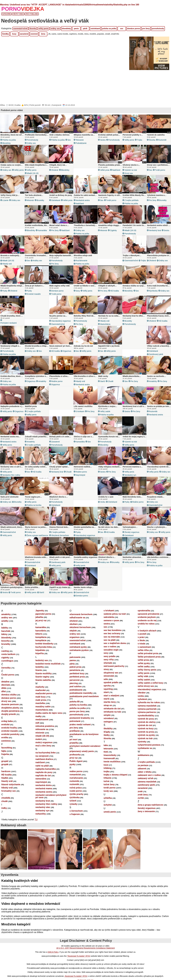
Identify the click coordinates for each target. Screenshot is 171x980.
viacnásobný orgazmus (61, 323)
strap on (108, 713)
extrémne (6, 749)
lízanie (5, 201)
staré (106, 700)
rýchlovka (153, 293)
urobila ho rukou (146, 632)
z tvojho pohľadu (132, 201)
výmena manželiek (147, 714)
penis (76, 29)
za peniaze (143, 773)
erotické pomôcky (10, 742)
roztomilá (153, 415)
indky (4, 816)
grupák (5, 772)
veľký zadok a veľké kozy (150, 691)
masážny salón (43, 715)
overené (34, 34)
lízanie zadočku (43, 688)
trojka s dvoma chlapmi (116, 783)
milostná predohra (45, 734)
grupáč (5, 769)
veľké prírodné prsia (148, 661)
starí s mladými (111, 704)
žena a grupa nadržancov (38, 542)
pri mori (73, 748)
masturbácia (105, 327)
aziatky (5, 629)
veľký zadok (105, 415)
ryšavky (73, 812)
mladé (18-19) (33, 173)
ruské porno (76, 799)
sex (122, 29)
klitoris (39, 642)
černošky (6, 676)
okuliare (74, 632)
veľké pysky (144, 671)
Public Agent (76, 769)
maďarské (40, 698)
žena (43, 34)
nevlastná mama (44, 797)
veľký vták (143, 684)
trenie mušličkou (112, 770)
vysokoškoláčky (146, 724)
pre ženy (146, 29)
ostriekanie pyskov (79, 658)
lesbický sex (42, 668)
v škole (141, 648)
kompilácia (41, 645)
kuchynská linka (44, 655)
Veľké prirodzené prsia (149, 665)
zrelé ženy (143, 803)
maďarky (40, 695)
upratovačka (144, 619)
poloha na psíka (109, 29)
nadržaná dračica (44, 767)
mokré (39, 747)
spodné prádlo (111, 690)
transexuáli (109, 766)
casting (5, 659)
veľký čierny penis (147, 678)
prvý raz (74, 766)
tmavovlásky (110, 763)
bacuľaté (6, 639)
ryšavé (73, 809)
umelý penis (110, 820)
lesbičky (40, 675)
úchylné (108, 813)
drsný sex (129, 173)
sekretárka (109, 625)
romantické (75, 783)
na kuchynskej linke (45, 761)
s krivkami (80, 415)
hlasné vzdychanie (11, 793)
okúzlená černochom (60, 542)
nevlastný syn (130, 481)
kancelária (41, 639)
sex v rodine (110, 655)
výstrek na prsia (146, 740)
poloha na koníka (34, 511)
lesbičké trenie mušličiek (48, 672)
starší (103, 385)
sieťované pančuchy (114, 674)
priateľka (74, 751)
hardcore (6, 779)
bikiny (4, 642)
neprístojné (81, 481)
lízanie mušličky (44, 682)
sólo (106, 687)
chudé (111, 385)
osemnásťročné (20, 29)
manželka (40, 711)
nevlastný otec (43, 815)
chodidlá (6, 806)
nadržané (116, 170)
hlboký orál (7, 796)
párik (85, 29)
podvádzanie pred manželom (84, 704)
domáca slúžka (9, 703)
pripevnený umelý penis (82, 759)
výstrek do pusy (146, 727)
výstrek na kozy (146, 737)
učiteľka (108, 806)
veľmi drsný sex (146, 694)
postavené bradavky (80, 726)
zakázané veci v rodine (149, 783)
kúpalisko (40, 658)
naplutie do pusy (44, 780)
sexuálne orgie (111, 658)
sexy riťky (109, 668)
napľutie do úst (43, 784)
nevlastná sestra (83, 201)
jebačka (39, 625)
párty (72, 672)
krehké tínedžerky (44, 652)
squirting (108, 697)
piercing (74, 691)
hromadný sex (9, 799)
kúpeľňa (40, 661)
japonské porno (43, 622)
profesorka (75, 763)
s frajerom (75, 822)
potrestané (75, 729)
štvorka (33, 29)
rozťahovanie (82, 262)
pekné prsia (75, 675)
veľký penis (43, 29)
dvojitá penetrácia (10, 719)
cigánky (113, 231)
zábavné (142, 777)
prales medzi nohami (80, 733)
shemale (108, 671)
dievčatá (6, 693)
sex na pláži (110, 648)
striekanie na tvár (112, 720)
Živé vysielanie (32, 14)
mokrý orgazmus (44, 750)
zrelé (140, 799)
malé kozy (40, 705)
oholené (55, 170)
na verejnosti (42, 764)
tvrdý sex (108, 799)
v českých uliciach (147, 639)
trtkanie (108, 786)
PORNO (23, 9)
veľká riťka (143, 658)
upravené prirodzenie (149, 622)
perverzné (75, 688)
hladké (5, 786)
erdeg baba (7, 729)
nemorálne (41, 787)
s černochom (76, 819)
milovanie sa (42, 737)
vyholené (142, 707)
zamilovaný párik (156, 357)
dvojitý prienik (9, 722)
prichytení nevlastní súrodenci (9, 327)
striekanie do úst (112, 717)
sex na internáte (112, 645)
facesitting (7, 756)
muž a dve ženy (43, 754)
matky (38, 724)
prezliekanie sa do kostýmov (84, 742)
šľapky (107, 740)
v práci (141, 645)
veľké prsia (105, 170)
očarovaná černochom (81, 622)
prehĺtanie (75, 739)
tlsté (106, 760)
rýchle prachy (76, 802)
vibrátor (142, 701)
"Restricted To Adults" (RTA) (79, 964)
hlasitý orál (7, 265)
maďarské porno (44, 701)
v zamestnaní (144, 655)
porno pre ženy (77, 719)
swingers (108, 730)
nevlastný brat (155, 231)
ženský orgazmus (132, 539)
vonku (103, 508)
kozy (14, 34)
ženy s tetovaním (146, 819)
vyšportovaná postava (149, 753)
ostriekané (95, 29)
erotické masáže (34, 296)
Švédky (5, 34)
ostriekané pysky (78, 655)
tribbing (108, 776)
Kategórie (6, 14)
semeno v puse (111, 628)
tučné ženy (109, 793)
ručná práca (76, 796)
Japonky (40, 619)
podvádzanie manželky (81, 701)
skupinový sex (111, 681)
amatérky (42, 385)
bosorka (5, 649)
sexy (78, 293)
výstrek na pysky (146, 743)
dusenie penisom (10, 712)
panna (73, 668)
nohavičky (41, 822)
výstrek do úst (145, 733)
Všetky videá (18, 14)
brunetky (40, 201)
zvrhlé (141, 806)
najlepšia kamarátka (46, 777)
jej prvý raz (41, 628)
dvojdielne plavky (10, 716)
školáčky (108, 737)
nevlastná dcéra (43, 793)
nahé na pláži (42, 774)
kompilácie (41, 648)
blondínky (66, 29)
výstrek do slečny (147, 730)
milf (37, 731)
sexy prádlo (110, 664)
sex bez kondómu (113, 638)
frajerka (5, 762)
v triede (142, 652)
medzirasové (42, 728)
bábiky (5, 636)
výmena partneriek (147, 717)
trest (106, 773)
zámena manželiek (147, 790)
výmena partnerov (147, 720)
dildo (4, 696)
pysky (5, 293)
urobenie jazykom (147, 625)
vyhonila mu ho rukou (149, 710)
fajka (4, 759)
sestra (103, 140)
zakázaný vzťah (146, 786)
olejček (73, 639)
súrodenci (109, 726)
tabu (106, 753)
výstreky (142, 750)
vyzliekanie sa (145, 756)
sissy (106, 677)
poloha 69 (74, 710)
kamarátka (42, 231)
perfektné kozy (77, 682)
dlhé (4, 699)
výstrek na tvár (131, 170)
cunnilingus (7, 669)
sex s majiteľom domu (115, 651)
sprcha (107, 694)
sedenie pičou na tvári (115, 622)
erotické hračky (9, 736)
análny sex (37, 262)
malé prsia (41, 708)
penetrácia (75, 678)
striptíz (107, 723)
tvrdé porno (160, 170)
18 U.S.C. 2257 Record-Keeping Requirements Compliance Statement (85, 956)
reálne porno (57, 385)
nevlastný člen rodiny (11, 481)
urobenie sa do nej (147, 628)
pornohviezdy (158, 29)
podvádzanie (81, 143)
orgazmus (67, 354)
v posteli (142, 642)
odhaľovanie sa (77, 626)
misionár (30, 201)
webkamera (144, 763)
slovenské (109, 684)
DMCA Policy (53, 960)
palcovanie (75, 665)
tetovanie (80, 140)
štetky (107, 743)
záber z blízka (145, 780)
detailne (5, 690)
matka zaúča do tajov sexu (49, 721)
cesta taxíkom (8, 662)
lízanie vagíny (42, 685)
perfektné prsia (77, 685)
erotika (5, 746)
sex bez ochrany (112, 641)
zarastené (24, 34)
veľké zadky (144, 675)
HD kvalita (115, 293)
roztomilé (162, 140)
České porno (8, 683)
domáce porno (134, 29)
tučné (107, 789)
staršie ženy (110, 710)
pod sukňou (76, 695)
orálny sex (55, 29)
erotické (5, 733)
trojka (139, 140)
